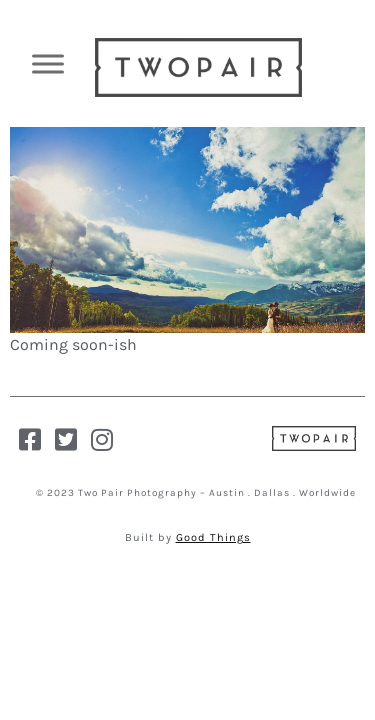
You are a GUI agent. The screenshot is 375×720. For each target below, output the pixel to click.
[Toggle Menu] (48, 63)
